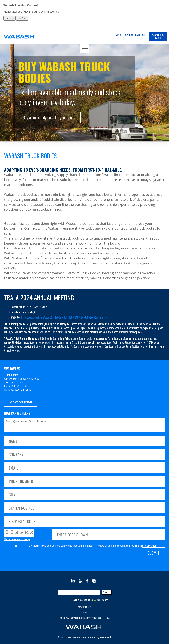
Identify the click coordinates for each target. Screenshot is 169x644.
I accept (9, 18)
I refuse (22, 18)
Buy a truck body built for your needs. (49, 117)
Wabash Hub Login (158, 36)
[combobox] (79, 592)
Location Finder (21, 402)
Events (118, 35)
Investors (140, 35)
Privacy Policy (84, 607)
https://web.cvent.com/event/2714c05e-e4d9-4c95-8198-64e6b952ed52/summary (64, 317)
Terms (84, 612)
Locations (128, 35)
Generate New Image (17, 539)
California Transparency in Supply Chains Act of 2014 (85, 618)
